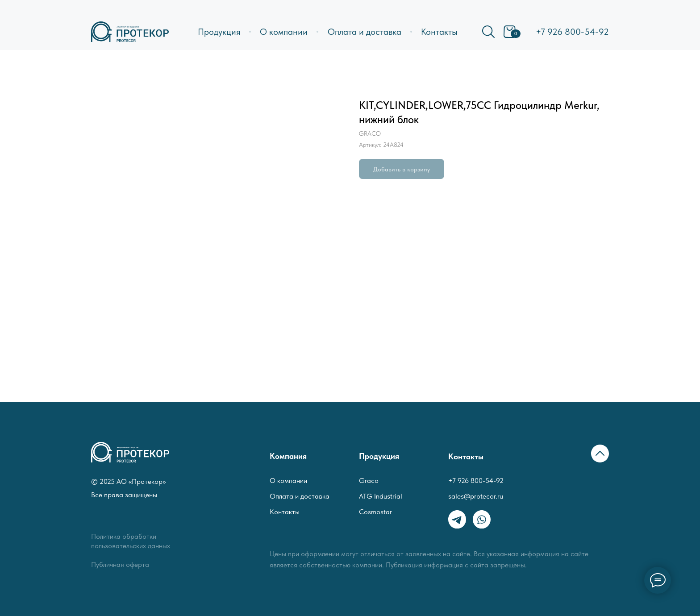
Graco (369, 481)
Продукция (219, 32)
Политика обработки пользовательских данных (131, 541)
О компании (284, 32)
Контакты (439, 32)
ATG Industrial (381, 496)
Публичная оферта (120, 564)
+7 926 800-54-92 (572, 32)
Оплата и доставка (365, 32)
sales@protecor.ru (476, 496)
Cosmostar (375, 512)
